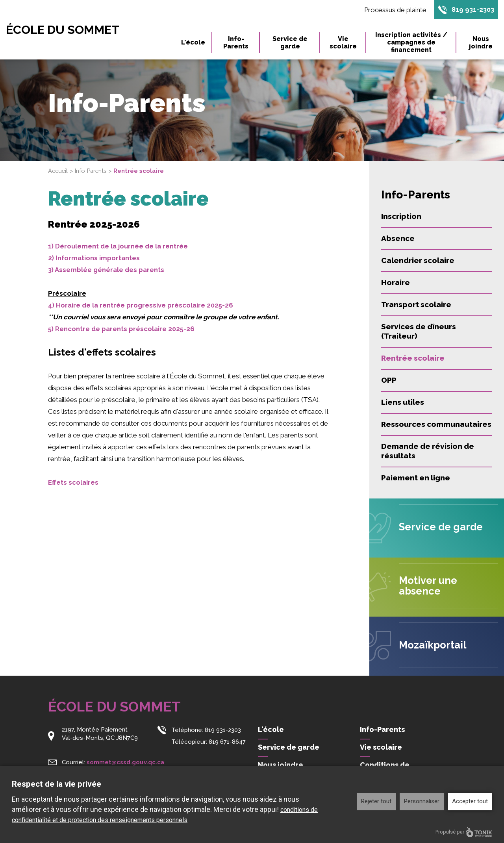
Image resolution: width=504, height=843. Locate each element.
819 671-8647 (227, 741)
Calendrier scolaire (418, 260)
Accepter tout (470, 801)
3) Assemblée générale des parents (107, 270)
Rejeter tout (376, 801)
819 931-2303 (472, 10)
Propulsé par (464, 832)
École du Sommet (66, 30)
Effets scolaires (73, 482)
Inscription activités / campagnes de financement (411, 43)
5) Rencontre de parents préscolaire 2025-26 (123, 329)
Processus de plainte (394, 10)
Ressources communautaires (436, 424)
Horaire (396, 282)
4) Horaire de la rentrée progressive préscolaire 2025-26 (142, 305)
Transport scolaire (416, 304)
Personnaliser (422, 801)
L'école (193, 43)
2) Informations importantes (95, 258)
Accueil (58, 171)
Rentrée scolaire (413, 358)
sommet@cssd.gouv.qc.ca (126, 761)
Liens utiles (403, 402)
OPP (389, 380)
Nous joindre (481, 43)
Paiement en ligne (416, 478)
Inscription (401, 216)
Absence (398, 238)
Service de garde (290, 43)
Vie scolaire (343, 43)
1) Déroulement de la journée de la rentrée (119, 246)
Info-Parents (236, 43)
